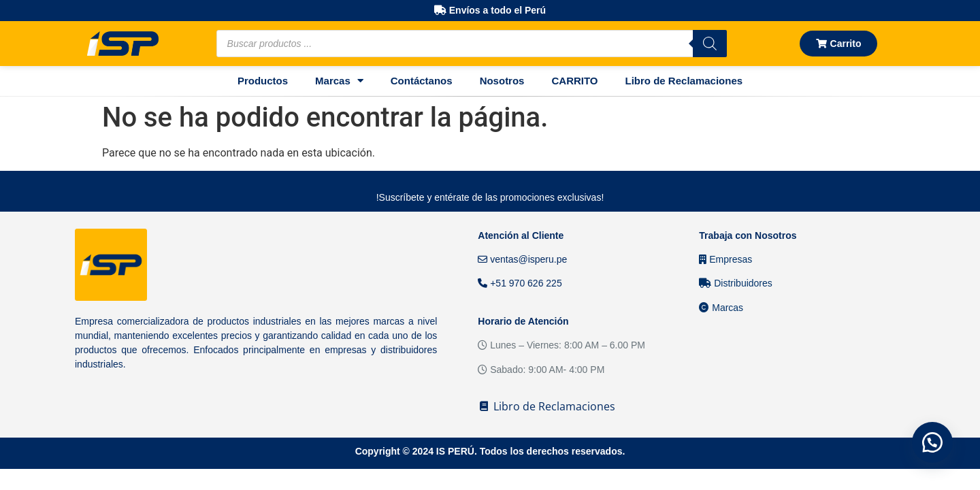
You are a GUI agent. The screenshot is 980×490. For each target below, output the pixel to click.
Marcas (339, 81)
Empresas (725, 259)
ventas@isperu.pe (522, 259)
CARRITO (574, 81)
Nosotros (502, 81)
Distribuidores (735, 283)
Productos (263, 81)
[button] (932, 442)
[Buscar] (710, 44)
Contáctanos (422, 81)
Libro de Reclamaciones (684, 81)
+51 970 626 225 (520, 283)
